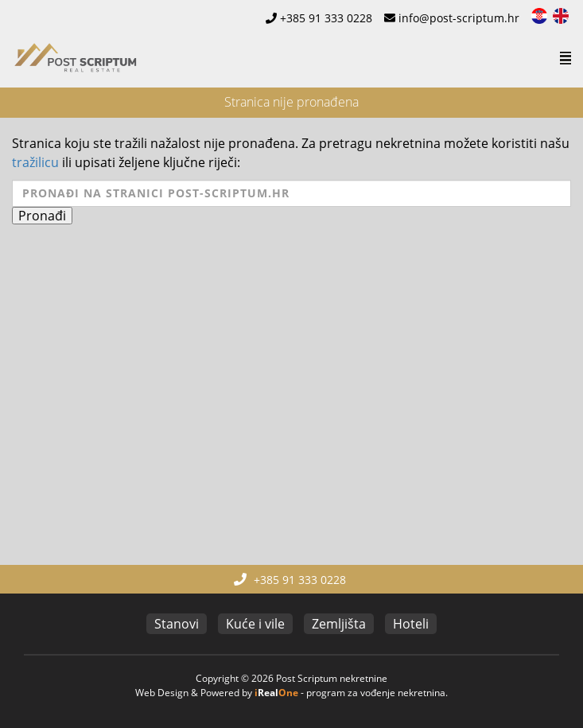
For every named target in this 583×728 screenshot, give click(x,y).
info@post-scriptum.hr (459, 18)
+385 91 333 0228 (326, 18)
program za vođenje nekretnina (376, 693)
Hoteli (411, 624)
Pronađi (42, 216)
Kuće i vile (255, 624)
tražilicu (35, 162)
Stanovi (177, 624)
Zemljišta (339, 624)
